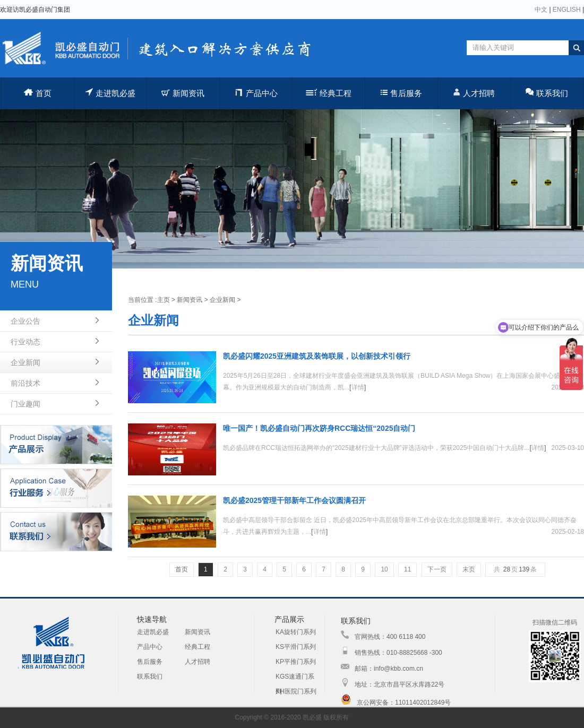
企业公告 (25, 321)
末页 (469, 569)
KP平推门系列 (296, 662)
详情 (358, 387)
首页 (38, 93)
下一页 (437, 569)
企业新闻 (25, 362)
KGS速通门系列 (295, 678)
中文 (541, 10)
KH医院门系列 (296, 691)
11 (407, 569)
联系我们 (547, 93)
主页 (164, 300)
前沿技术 (25, 383)
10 (384, 569)
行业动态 (25, 342)
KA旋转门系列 (296, 632)
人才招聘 (474, 93)
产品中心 (256, 93)
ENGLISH (567, 10)
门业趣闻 (25, 404)
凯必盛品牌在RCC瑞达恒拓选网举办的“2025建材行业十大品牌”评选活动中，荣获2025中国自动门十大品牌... (376, 448)
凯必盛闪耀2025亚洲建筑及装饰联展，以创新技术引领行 (317, 356)
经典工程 (329, 93)
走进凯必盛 (110, 93)
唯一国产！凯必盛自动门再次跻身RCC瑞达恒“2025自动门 (319, 428)
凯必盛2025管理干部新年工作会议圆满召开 (294, 500)
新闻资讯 (183, 93)
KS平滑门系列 (296, 647)
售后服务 (401, 93)
